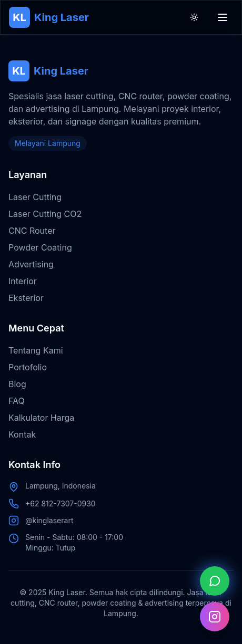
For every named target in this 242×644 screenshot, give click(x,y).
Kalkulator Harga (41, 418)
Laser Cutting (35, 197)
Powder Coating (40, 247)
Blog (17, 384)
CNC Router (32, 231)
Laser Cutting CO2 (45, 214)
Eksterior (26, 298)
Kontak (22, 434)
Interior (23, 281)
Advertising (31, 264)
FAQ (17, 401)
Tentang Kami (36, 350)
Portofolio (28, 367)
